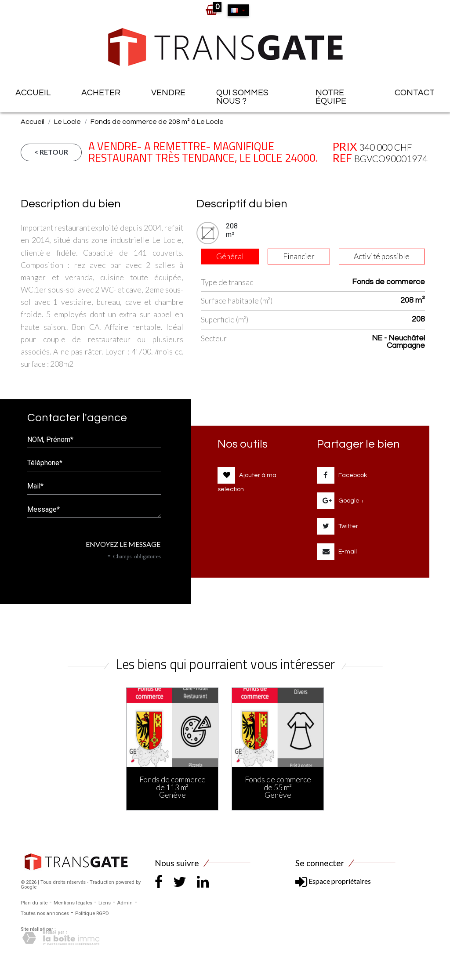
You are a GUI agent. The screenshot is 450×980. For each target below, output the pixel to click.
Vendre (168, 93)
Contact (415, 93)
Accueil (33, 93)
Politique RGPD (92, 913)
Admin (125, 903)
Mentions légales (73, 903)
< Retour (51, 152)
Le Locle (67, 122)
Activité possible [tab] (382, 256)
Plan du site (34, 903)
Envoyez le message (120, 544)
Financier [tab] (299, 256)
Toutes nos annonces (45, 913)
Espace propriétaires (333, 881)
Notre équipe (331, 97)
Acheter (101, 93)
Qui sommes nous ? (242, 97)
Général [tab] (230, 256)
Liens (105, 903)
